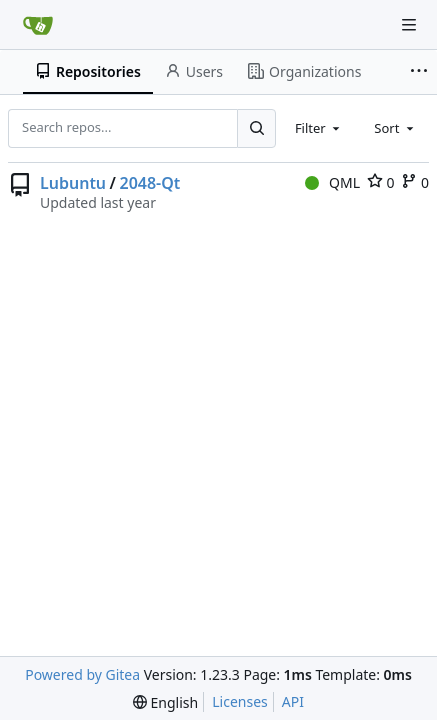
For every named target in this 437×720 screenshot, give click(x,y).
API (293, 701)
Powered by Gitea (82, 674)
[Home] (38, 25)
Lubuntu (73, 183)
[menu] (165, 702)
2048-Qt (149, 183)
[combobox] (319, 128)
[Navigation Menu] (409, 25)
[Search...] (256, 128)
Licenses (240, 701)
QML (332, 182)
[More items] (421, 72)
